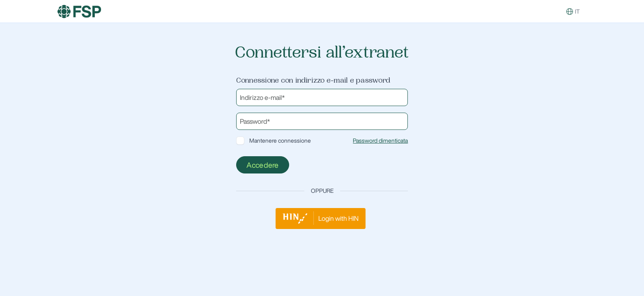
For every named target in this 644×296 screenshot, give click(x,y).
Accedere (263, 165)
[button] (570, 12)
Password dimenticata (380, 141)
